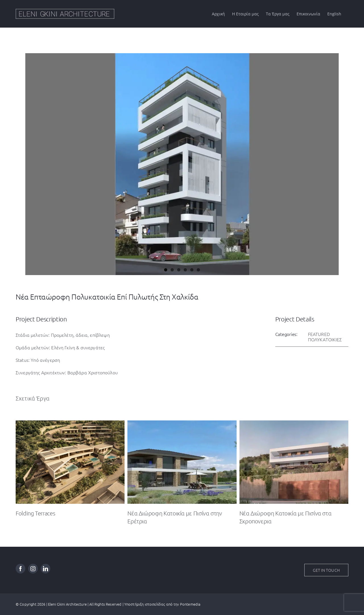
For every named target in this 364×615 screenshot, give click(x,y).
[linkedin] (45, 569)
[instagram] (33, 569)
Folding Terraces (35, 513)
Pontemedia (190, 604)
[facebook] (20, 569)
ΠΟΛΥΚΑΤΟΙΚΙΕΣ (325, 339)
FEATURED (319, 334)
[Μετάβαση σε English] (334, 14)
